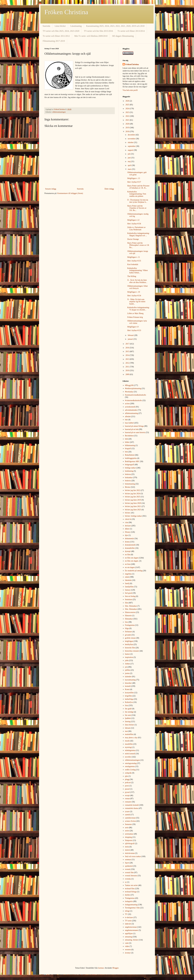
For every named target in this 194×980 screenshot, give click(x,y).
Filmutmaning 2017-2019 (54, 41)
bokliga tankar (130, 468)
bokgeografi (130, 465)
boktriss (128, 481)
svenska (128, 879)
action (127, 404)
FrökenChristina (132, 64)
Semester (128, 824)
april (130, 165)
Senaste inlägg (51, 189)
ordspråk (128, 773)
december (132, 135)
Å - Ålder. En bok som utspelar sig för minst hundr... (136, 302)
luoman (101, 968)
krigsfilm (128, 696)
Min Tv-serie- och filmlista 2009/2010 (91, 36)
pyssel (127, 792)
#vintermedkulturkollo (134, 400)
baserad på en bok (132, 429)
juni (129, 158)
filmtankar (129, 619)
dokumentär (130, 539)
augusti (131, 150)
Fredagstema (130, 625)
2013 (128, 359)
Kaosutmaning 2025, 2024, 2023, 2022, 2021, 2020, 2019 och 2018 (115, 26)
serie (127, 828)
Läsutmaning (76, 26)
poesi (127, 786)
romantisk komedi (132, 805)
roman (127, 799)
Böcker (128, 487)
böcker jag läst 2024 (133, 494)
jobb (127, 661)
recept (127, 795)
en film (128, 555)
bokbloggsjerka (131, 458)
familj (127, 583)
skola (127, 847)
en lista (128, 564)
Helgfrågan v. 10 (134, 292)
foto (127, 622)
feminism (129, 600)
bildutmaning (130, 445)
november (132, 139)
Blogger (115, 968)
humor (128, 654)
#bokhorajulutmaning (133, 388)
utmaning (129, 937)
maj (129, 161)
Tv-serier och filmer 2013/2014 (131, 31)
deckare (128, 526)
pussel (127, 789)
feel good (129, 593)
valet (127, 943)
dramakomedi (130, 545)
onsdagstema (130, 766)
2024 (128, 109)
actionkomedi (130, 407)
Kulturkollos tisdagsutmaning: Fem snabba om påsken (137, 194)
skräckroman (130, 853)
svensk (128, 869)
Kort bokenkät (133, 264)
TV (126, 914)
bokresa (128, 474)
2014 (128, 355)
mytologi (128, 747)
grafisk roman (130, 638)
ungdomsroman (131, 927)
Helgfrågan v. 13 (134, 178)
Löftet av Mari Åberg (135, 313)
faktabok (128, 580)
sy (126, 882)
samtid (128, 815)
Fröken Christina (66, 12)
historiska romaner (132, 651)
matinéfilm (129, 734)
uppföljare (129, 934)
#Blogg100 (129, 385)
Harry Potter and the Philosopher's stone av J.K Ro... (138, 245)
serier (127, 831)
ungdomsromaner (132, 930)
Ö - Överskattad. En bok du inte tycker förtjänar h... (138, 201)
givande (128, 635)
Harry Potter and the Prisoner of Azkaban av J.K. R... (138, 187)
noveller (128, 757)
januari (131, 339)
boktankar (129, 478)
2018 (128, 132)
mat (126, 731)
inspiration (129, 657)
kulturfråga (129, 699)
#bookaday (129, 392)
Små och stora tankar (133, 856)
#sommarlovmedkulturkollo (136, 395)
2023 (128, 112)
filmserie (128, 616)
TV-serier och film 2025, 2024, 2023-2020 (61, 31)
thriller (128, 895)
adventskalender (131, 410)
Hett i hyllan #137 (134, 182)
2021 (128, 120)
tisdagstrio (129, 901)
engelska (128, 574)
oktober (131, 142)
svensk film (129, 873)
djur (127, 535)
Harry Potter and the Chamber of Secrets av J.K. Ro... (137, 208)
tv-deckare (129, 917)
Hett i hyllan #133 (134, 330)
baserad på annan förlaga (134, 426)
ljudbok (128, 718)
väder (127, 946)
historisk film (130, 648)
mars (130, 169)
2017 (128, 344)
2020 (128, 124)
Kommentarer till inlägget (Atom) (70, 193)
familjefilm (129, 587)
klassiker (128, 683)
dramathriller (130, 548)
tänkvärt (128, 924)
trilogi (127, 911)
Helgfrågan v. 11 (134, 257)
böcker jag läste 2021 (133, 506)
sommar (128, 860)
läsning (128, 722)
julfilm (128, 670)
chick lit (128, 519)
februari (131, 335)
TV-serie (128, 921)
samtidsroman (130, 818)
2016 (128, 348)
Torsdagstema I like (132, 908)
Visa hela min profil (130, 90)
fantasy (128, 590)
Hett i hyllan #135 (134, 261)
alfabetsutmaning (131, 413)
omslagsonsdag (131, 763)
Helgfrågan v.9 (133, 327)
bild (127, 439)
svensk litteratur (131, 876)
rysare (127, 812)
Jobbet (128, 664)
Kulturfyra (129, 702)
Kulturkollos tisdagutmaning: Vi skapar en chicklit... (138, 309)
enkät (127, 577)
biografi (128, 449)
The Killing (132, 276)
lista (127, 705)
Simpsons (129, 840)
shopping (128, 837)
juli (129, 154)
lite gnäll (128, 709)
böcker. (128, 513)
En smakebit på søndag (134, 571)
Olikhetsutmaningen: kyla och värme (137, 322)
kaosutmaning (130, 680)
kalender (128, 677)
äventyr (128, 953)
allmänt (128, 417)
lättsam (128, 728)
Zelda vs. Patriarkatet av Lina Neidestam (136, 228)
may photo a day (131, 738)
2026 (128, 101)
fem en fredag (130, 596)
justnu (127, 673)
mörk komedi (130, 754)
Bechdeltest (129, 436)
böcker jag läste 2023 (133, 510)
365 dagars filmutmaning (123, 36)
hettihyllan (129, 644)
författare (129, 632)
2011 (128, 367)
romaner (128, 802)
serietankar (129, 834)
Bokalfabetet (130, 455)
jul (126, 667)
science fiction (130, 821)
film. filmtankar (131, 606)
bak (126, 420)
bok (126, 452)
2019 (128, 128)
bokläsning (129, 471)
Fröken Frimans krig (135, 317)
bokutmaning (130, 484)
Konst (127, 689)
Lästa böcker (60, 26)
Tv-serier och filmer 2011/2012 (56, 36)
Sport (127, 863)
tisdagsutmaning (131, 905)
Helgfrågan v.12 (133, 220)
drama (127, 542)
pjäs (127, 776)
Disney (128, 532)
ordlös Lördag (130, 770)
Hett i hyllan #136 (134, 224)
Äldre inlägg (109, 189)
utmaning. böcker (132, 940)
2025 (128, 105)
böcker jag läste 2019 (133, 500)
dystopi (128, 551)
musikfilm (129, 744)
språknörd (129, 866)
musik (127, 741)
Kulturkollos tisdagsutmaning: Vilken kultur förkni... (137, 271)
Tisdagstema (130, 898)
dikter (127, 529)
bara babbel (129, 423)
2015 (128, 351)
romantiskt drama (132, 808)
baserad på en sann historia (135, 432)
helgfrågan (129, 641)
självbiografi (130, 843)
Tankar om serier (131, 885)
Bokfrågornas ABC (132, 461)
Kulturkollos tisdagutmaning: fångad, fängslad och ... (138, 234)
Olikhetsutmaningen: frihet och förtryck (137, 287)
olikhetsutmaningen (59, 112)
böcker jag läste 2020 (133, 503)
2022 (128, 116)
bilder (127, 442)
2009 (128, 374)
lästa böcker (130, 725)
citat (127, 522)
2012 (128, 363)
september (132, 146)
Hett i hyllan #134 (134, 296)
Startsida (46, 26)
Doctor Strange (133, 239)
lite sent (128, 715)
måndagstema (130, 750)
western (128, 950)
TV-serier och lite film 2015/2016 (98, 31)
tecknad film (130, 889)
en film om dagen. (132, 561)
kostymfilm (129, 693)
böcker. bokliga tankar (133, 516)
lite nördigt (129, 712)
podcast (128, 783)
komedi (128, 686)
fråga (127, 628)
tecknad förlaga (131, 892)
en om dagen (130, 567)
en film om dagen (132, 558)
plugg (127, 779)
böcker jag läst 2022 (133, 490)
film (127, 603)
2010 (128, 371)
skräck (128, 850)
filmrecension (130, 612)
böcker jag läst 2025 (133, 497)
